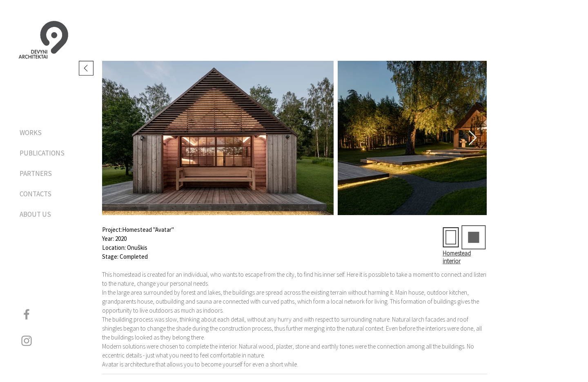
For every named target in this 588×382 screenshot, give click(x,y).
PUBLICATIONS (41, 153)
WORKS (31, 133)
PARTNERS (36, 173)
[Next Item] (473, 138)
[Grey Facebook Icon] (27, 314)
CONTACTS (36, 194)
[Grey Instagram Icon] (27, 341)
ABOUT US (35, 214)
